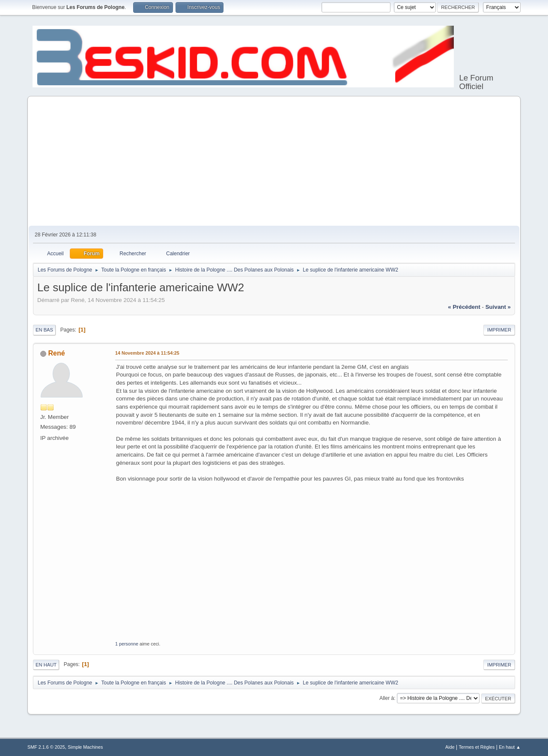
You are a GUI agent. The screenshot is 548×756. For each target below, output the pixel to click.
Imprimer (499, 330)
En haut (46, 665)
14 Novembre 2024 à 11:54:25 (147, 353)
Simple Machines (85, 747)
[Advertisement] (274, 161)
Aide (450, 747)
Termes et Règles (477, 747)
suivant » (498, 307)
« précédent (464, 307)
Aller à (387, 698)
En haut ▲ (510, 747)
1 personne (127, 644)
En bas (44, 330)
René (56, 353)
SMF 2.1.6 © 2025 (46, 747)
